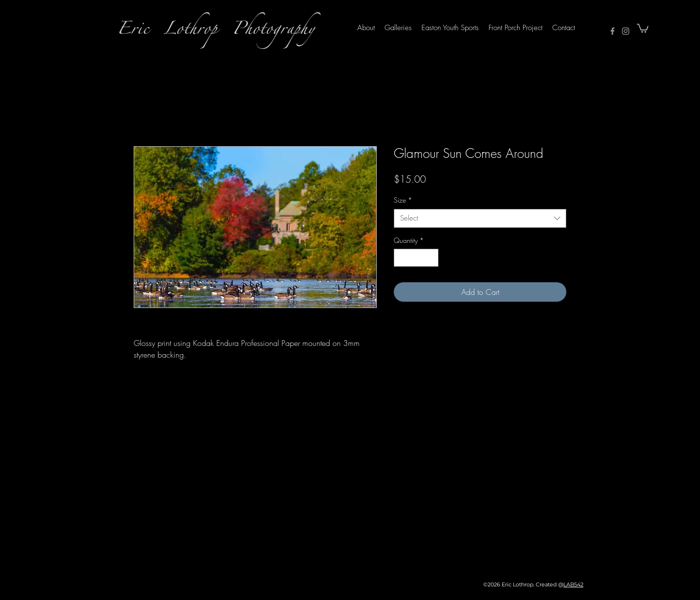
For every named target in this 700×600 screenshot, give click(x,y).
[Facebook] (612, 31)
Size (403, 200)
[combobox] (480, 218)
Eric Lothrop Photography (216, 31)
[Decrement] (401, 258)
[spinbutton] (416, 258)
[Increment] (431, 258)
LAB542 (573, 584)
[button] (643, 28)
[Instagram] (626, 31)
